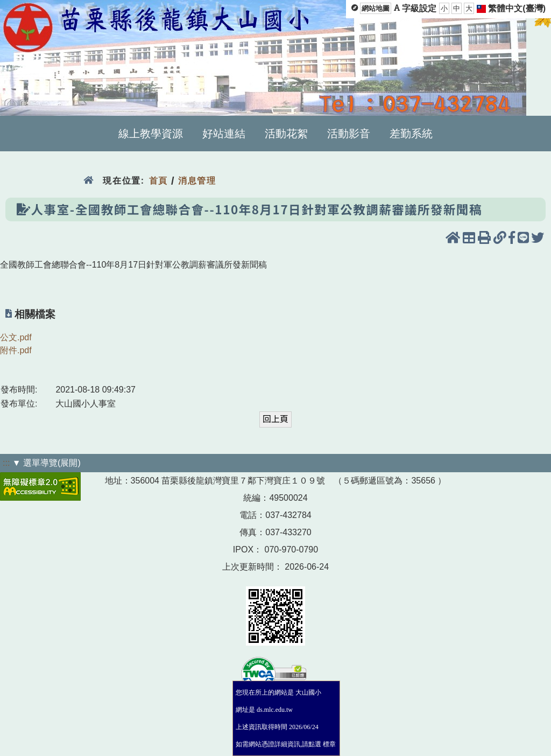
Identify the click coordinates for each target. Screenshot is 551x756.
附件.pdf (16, 350)
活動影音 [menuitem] (349, 134)
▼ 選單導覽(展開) (47, 463)
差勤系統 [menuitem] (411, 134)
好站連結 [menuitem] (224, 134)
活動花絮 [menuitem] (286, 134)
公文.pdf (16, 337)
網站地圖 (376, 8)
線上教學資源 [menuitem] (151, 134)
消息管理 (197, 181)
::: (6, 463)
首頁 (158, 181)
